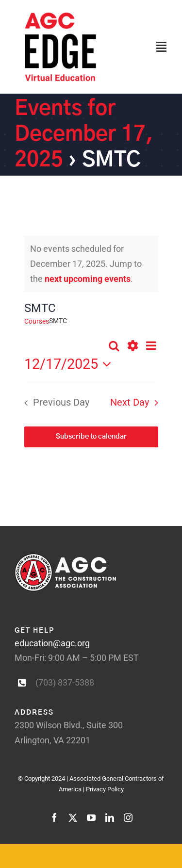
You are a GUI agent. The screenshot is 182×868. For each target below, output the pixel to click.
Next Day (130, 402)
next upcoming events (88, 279)
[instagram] (128, 818)
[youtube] (91, 818)
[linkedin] (110, 818)
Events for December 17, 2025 (84, 135)
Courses (37, 321)
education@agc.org (52, 643)
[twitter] (73, 818)
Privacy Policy (105, 789)
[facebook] (54, 818)
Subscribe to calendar (91, 437)
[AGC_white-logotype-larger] (65, 558)
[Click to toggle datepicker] (71, 364)
